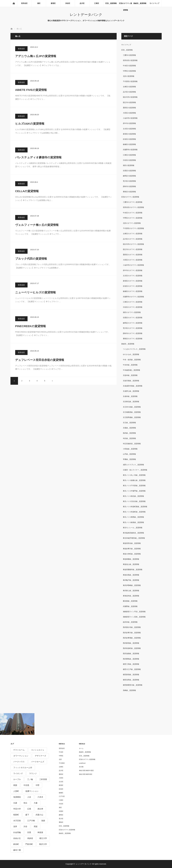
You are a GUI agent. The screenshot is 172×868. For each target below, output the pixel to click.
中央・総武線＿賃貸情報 (132, 360)
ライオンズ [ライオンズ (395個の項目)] (18, 773)
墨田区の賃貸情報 (129, 108)
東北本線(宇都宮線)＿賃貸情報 (134, 538)
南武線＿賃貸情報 (129, 433)
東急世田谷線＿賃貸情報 (132, 543)
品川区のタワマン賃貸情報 (133, 239)
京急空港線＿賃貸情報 (131, 381)
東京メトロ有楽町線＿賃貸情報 (134, 512)
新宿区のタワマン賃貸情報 (133, 281)
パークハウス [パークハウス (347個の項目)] (19, 762)
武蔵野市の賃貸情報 (130, 150)
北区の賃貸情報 (129, 76)
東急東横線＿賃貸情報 (131, 559)
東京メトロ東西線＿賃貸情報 (133, 517)
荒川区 (61, 819)
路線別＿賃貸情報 (140, 3)
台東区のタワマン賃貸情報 (133, 234)
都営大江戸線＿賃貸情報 (132, 669)
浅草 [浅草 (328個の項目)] (15, 826)
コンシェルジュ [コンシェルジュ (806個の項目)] (38, 750)
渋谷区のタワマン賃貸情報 (133, 307)
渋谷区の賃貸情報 (129, 160)
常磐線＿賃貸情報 (129, 459)
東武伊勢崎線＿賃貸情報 (132, 585)
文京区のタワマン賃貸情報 (133, 276)
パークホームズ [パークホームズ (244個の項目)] (38, 762)
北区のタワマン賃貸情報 (132, 223)
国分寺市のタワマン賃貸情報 (133, 244)
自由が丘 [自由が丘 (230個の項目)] (17, 838)
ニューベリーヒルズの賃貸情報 (35, 292)
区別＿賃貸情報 (111, 3)
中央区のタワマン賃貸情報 (133, 213)
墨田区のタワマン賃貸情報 (133, 255)
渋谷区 (68, 3)
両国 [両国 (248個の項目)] (15, 785)
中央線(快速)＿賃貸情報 (132, 370)
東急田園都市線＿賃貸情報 (133, 570)
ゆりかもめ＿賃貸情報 (131, 354)
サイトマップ (154, 3)
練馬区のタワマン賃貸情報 (133, 323)
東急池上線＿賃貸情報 (131, 564)
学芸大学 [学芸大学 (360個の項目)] (17, 809)
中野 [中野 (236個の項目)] (37, 785)
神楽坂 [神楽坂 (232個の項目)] (40, 832)
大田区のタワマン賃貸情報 (133, 260)
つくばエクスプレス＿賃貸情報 (134, 349)
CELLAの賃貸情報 (27, 191)
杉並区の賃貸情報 (129, 139)
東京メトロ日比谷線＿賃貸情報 (134, 501)
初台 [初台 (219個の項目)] (25, 803)
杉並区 (61, 789)
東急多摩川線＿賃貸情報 (132, 549)
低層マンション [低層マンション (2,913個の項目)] (32, 791)
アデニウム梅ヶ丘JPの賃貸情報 (36, 56)
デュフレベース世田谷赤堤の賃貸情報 (40, 360)
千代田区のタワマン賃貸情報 (133, 228)
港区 (39, 3)
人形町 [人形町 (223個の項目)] (16, 791)
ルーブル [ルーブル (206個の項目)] (17, 779)
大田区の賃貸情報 (129, 113)
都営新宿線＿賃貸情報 (131, 675)
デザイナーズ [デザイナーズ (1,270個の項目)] (40, 756)
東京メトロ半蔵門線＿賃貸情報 (134, 491)
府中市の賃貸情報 (129, 123)
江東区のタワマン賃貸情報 (133, 302)
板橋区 (61, 793)
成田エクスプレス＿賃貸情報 (133, 465)
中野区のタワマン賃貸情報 (133, 218)
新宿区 (53, 3)
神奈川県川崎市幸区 (86, 774)
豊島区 (61, 822)
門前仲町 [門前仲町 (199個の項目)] (29, 844)
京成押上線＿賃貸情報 (131, 391)
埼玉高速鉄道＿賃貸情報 (132, 444)
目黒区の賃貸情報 (129, 171)
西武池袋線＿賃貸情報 (131, 654)
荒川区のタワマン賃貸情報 (133, 328)
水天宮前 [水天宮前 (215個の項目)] (17, 821)
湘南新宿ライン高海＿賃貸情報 (134, 617)
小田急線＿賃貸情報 (130, 449)
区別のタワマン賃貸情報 (126, 5)
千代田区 (62, 763)
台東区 (61, 767)
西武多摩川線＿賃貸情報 (132, 633)
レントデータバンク (86, 15)
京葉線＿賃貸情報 (129, 428)
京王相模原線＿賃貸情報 (132, 412)
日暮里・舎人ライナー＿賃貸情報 (135, 470)
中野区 (61, 756)
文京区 (61, 782)
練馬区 (61, 815)
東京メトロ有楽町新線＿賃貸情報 (135, 507)
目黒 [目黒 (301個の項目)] (29, 832)
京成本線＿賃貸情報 (130, 396)
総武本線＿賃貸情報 (130, 622)
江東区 (97, 3)
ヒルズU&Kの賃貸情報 (30, 124)
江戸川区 (62, 796)
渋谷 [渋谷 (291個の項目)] (25, 826)
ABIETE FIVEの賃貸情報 (31, 90)
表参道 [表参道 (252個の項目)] (30, 838)
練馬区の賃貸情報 (129, 176)
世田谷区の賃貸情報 (130, 60)
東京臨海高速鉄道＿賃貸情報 (133, 533)
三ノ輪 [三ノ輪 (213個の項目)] (30, 779)
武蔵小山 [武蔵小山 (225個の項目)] (39, 815)
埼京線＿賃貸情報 (129, 438)
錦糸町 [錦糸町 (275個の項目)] (16, 844)
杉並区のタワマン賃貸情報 (133, 286)
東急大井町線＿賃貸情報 (132, 554)
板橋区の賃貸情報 (129, 144)
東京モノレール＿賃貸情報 (133, 528)
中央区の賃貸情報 (129, 66)
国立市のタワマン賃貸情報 (133, 249)
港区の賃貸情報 (129, 165)
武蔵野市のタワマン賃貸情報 (133, 297)
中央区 (61, 752)
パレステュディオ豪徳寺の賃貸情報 (38, 157)
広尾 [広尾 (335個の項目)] (29, 809)
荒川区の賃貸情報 (129, 181)
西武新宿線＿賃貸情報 (131, 643)
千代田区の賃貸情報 (130, 81)
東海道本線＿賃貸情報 (131, 596)
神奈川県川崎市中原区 (86, 770)
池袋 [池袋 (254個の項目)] (43, 821)
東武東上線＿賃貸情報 (131, 591)
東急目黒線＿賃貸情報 (131, 575)
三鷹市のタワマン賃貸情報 (133, 202)
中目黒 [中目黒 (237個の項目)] (26, 785)
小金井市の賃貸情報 (130, 118)
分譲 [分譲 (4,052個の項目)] (15, 803)
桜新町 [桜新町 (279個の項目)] (16, 815)
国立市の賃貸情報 (129, 102)
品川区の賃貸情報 (129, 92)
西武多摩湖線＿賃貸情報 (132, 638)
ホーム (81, 748)
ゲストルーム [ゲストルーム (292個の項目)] (19, 750)
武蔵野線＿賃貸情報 (130, 606)
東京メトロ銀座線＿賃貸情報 (133, 522)
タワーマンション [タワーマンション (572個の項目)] (21, 756)
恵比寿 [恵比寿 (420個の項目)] (40, 809)
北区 (60, 759)
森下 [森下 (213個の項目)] (27, 815)
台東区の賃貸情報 (129, 87)
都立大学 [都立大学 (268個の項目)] (43, 838)
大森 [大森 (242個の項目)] (36, 803)
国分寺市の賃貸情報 (130, 97)
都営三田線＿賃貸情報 (131, 664)
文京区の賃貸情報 (129, 129)
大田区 (61, 778)
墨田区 (61, 774)
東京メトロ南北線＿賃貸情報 (133, 496)
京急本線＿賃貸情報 (130, 375)
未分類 (81, 767)
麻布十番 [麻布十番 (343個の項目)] (17, 850)
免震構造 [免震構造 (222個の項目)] (17, 797)
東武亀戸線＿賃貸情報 (131, 580)
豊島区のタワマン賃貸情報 (133, 339)
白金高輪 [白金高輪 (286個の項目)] (17, 832)
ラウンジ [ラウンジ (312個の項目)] (33, 773)
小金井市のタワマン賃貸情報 (133, 265)
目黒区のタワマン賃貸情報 (133, 318)
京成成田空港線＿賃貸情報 (133, 386)
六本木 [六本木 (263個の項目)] (40, 797)
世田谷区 (24, 3)
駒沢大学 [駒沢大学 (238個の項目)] (43, 844)
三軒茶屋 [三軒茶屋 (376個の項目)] (43, 779)
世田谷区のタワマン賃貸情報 (133, 207)
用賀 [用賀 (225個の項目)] (36, 826)
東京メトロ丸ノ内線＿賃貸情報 (134, 475)
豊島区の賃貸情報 (129, 192)
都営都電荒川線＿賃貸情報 (133, 685)
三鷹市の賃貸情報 (129, 55)
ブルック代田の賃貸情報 (31, 259)
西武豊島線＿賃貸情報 (131, 659)
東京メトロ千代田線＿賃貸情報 (134, 486)
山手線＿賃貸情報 (129, 454)
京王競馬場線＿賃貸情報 (132, 417)
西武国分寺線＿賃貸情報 (132, 627)
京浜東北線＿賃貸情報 (131, 402)
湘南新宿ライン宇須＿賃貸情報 (134, 612)
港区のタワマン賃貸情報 (132, 312)
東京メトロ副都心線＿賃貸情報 (134, 480)
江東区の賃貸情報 (129, 155)
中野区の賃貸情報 (129, 71)
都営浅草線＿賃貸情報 (131, 680)
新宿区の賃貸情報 (129, 134)
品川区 (82, 3)
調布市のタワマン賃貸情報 (133, 333)
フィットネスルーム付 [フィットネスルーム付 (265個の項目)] (23, 768)
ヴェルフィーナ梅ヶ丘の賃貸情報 (37, 225)
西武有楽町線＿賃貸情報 (132, 648)
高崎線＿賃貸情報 (129, 690)
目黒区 (61, 811)
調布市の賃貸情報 (129, 186)
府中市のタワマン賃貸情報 (133, 270)
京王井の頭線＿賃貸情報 (132, 407)
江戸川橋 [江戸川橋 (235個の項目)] (31, 821)
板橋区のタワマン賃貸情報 (133, 291)
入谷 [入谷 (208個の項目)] (29, 797)
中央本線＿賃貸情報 (130, 365)
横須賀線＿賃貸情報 (130, 601)
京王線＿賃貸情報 (129, 423)
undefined (82, 763)
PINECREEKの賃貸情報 (31, 326)
